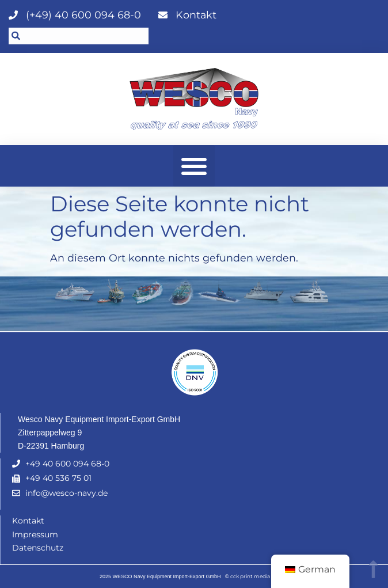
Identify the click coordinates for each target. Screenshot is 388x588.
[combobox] (79, 36)
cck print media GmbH (259, 576)
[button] (194, 166)
